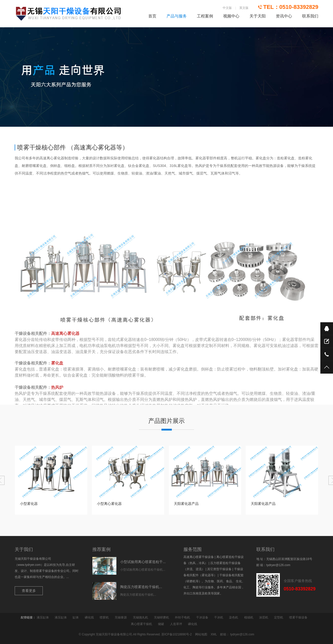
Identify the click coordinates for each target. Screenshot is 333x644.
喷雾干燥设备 (298, 617)
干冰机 (219, 617)
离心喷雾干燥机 (141, 624)
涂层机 (264, 617)
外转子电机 (182, 617)
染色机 (234, 617)
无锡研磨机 (161, 617)
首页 (152, 16)
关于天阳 (258, 16)
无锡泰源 (121, 617)
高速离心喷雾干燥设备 (199, 557)
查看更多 (29, 591)
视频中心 (231, 16)
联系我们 (310, 16)
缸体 (76, 617)
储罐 (161, 624)
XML (214, 634)
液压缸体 (43, 617)
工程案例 (205, 16)
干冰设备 (202, 617)
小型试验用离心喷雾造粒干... (143, 562)
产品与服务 (177, 16)
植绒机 (249, 617)
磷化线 (89, 617)
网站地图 (201, 634)
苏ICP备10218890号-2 (177, 634)
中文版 (227, 8)
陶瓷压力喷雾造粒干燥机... (141, 587)
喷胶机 (104, 617)
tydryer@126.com (278, 565)
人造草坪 (176, 624)
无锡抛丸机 (140, 617)
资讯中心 (284, 16)
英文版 (244, 8)
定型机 (279, 617)
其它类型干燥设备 (219, 569)
